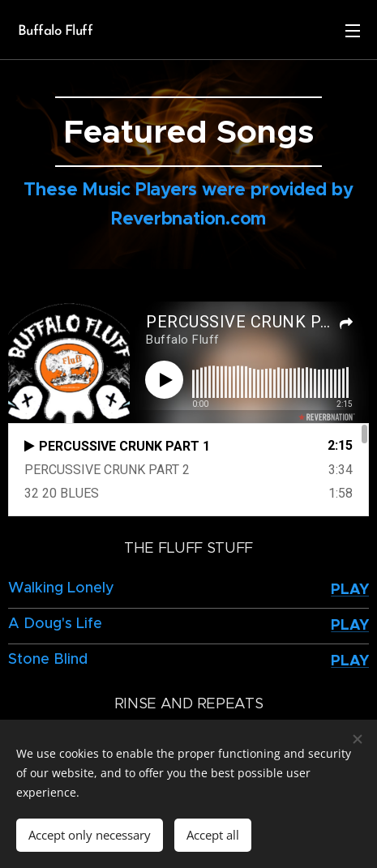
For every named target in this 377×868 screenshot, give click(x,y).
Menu (353, 31)
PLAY (350, 589)
